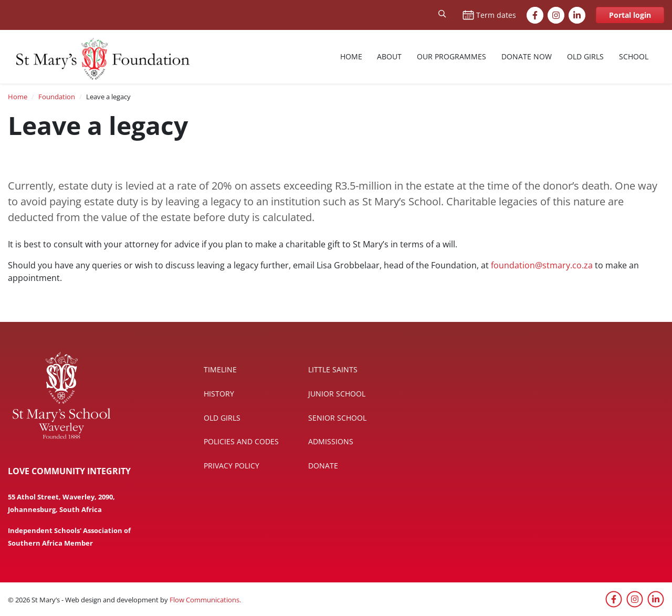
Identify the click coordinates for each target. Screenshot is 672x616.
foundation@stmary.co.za (542, 265)
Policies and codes (241, 441)
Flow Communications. (205, 600)
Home (351, 56)
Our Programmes (451, 56)
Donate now (527, 56)
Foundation (57, 97)
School (634, 56)
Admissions (331, 441)
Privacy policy (232, 466)
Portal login (630, 15)
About (389, 56)
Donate (323, 466)
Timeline (220, 369)
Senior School (337, 418)
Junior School (337, 394)
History (219, 394)
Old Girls (585, 56)
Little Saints (333, 369)
